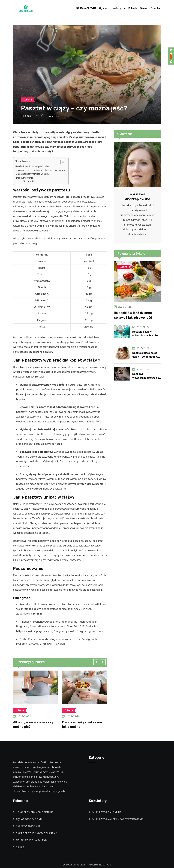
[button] (96, 660)
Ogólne (103, 8)
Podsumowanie (25, 176)
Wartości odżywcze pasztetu (32, 164)
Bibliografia (28, 179)
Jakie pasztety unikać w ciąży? (33, 172)
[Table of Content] (63, 159)
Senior (144, 8)
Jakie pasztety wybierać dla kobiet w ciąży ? (41, 168)
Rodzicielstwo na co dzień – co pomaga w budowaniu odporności (147, 354)
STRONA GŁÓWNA (86, 8)
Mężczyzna (119, 8)
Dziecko (155, 8)
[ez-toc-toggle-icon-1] (62, 159)
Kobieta (133, 8)
